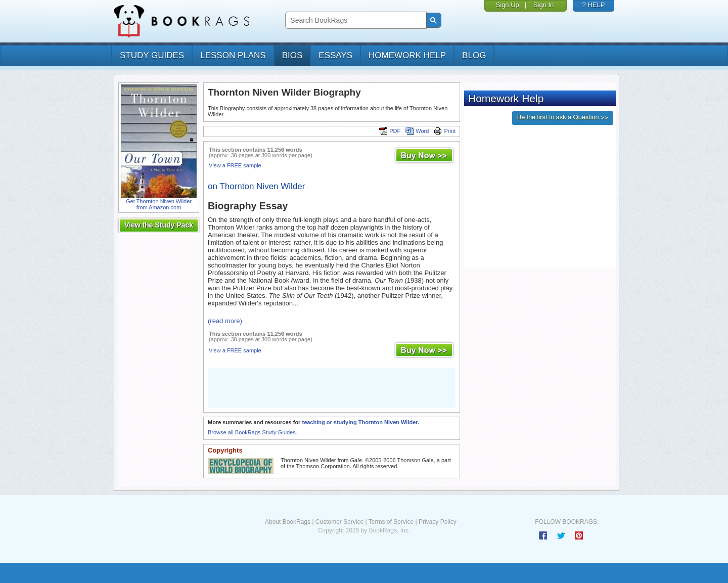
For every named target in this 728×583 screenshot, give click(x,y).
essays (335, 55)
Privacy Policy (438, 522)
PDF (390, 131)
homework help (407, 55)
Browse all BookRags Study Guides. (253, 432)
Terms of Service (391, 522)
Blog (474, 55)
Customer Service (339, 522)
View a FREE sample (235, 165)
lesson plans (233, 55)
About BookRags (288, 522)
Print (445, 131)
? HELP (594, 5)
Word (417, 131)
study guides (152, 55)
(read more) (225, 321)
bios (292, 55)
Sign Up (508, 5)
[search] (355, 20)
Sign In (543, 5)
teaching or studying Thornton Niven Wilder (359, 422)
